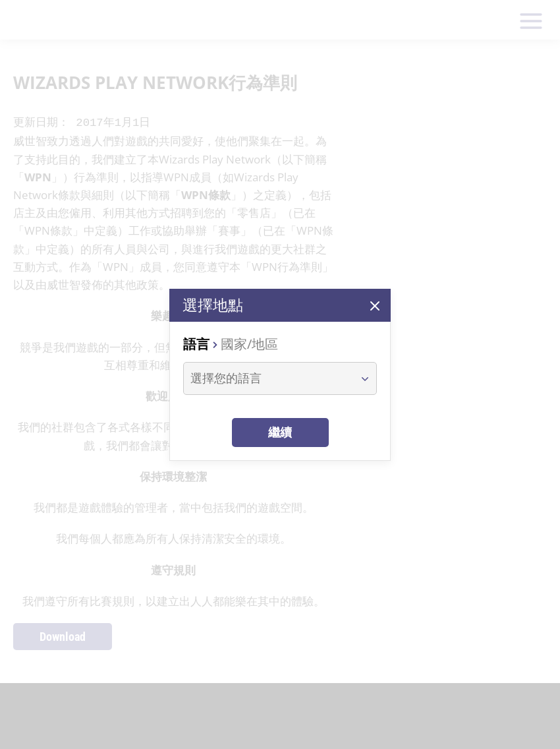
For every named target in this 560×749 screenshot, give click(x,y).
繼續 (280, 432)
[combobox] (268, 378)
